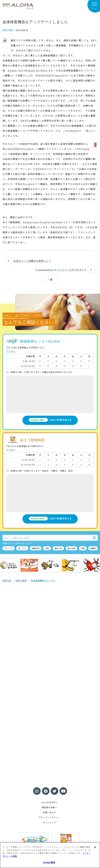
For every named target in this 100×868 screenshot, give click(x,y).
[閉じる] (95, 847)
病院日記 (7, 580)
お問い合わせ (49, 812)
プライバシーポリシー (49, 817)
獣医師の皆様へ (49, 807)
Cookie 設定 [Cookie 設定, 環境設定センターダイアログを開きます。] (49, 862)
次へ (95, 565)
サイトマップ (49, 823)
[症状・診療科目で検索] (47, 538)
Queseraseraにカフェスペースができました (65, 270)
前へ (5, 565)
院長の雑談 (8, 30)
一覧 (50, 279)
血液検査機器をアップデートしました (49, 580)
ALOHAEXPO (49, 802)
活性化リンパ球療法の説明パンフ (28, 261)
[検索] (94, 538)
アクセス (11, 351)
